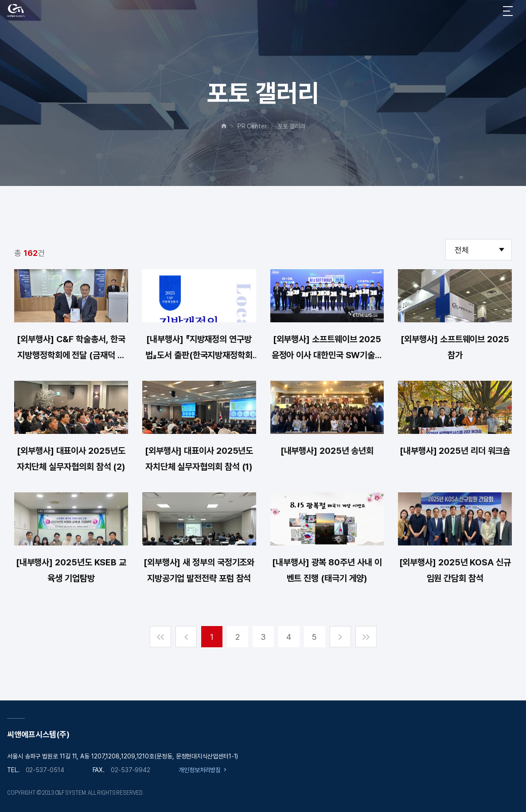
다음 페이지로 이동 (340, 637)
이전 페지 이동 (186, 637)
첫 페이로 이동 (160, 637)
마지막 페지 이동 (366, 637)
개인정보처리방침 (200, 770)
